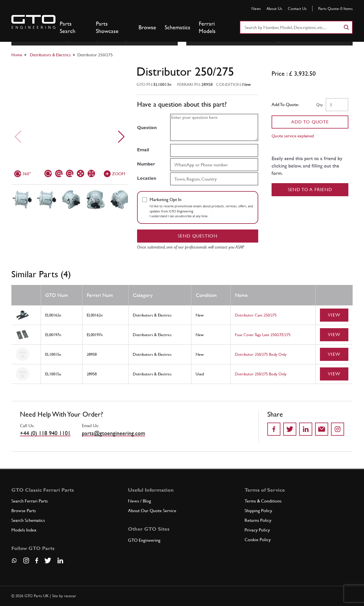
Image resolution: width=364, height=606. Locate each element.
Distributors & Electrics (50, 55)
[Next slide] (121, 137)
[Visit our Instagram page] (26, 561)
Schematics (177, 27)
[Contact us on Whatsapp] (14, 562)
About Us (274, 9)
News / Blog (139, 501)
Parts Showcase (107, 27)
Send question (198, 236)
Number (146, 164)
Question (147, 128)
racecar (70, 596)
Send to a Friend (310, 190)
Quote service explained (293, 136)
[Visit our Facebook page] (37, 561)
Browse (147, 27)
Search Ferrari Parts (30, 501)
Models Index (24, 530)
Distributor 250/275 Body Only (261, 354)
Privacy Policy (257, 530)
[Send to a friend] (322, 429)
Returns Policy (258, 520)
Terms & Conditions (263, 501)
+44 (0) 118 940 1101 (45, 433)
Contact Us (297, 9)
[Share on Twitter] (290, 429)
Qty (319, 105)
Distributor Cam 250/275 (256, 315)
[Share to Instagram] (338, 429)
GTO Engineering (144, 540)
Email (143, 150)
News (256, 9)
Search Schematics (28, 520)
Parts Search (68, 27)
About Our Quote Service (152, 511)
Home (17, 55)
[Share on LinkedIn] (306, 429)
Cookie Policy (258, 540)
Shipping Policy (258, 511)
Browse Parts (24, 511)
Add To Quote (310, 122)
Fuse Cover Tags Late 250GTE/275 (263, 335)
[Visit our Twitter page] (48, 561)
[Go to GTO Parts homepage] (33, 22)
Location (147, 178)
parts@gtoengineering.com (113, 433)
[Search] (346, 27)
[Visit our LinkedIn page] (60, 561)
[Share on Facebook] (274, 429)
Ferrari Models (207, 27)
